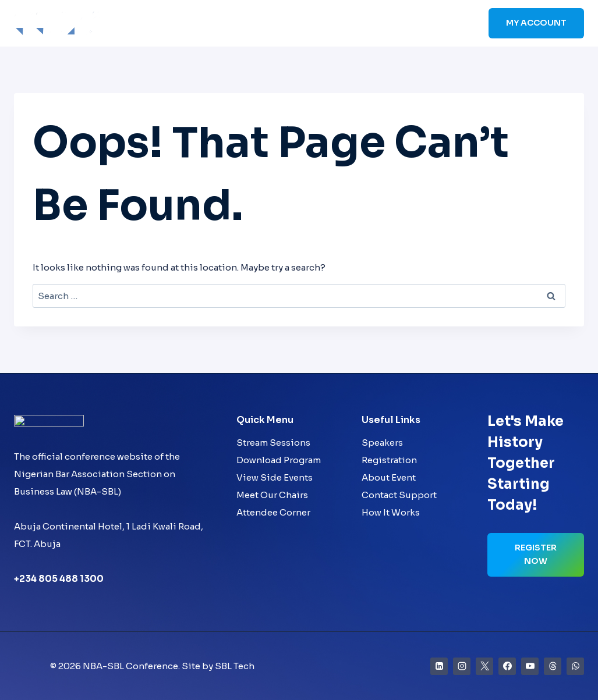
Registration (389, 460)
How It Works (391, 512)
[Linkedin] (439, 666)
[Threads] (553, 666)
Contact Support (399, 495)
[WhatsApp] (575, 666)
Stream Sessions (273, 443)
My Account (536, 23)
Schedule (322, 24)
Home (169, 24)
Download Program (279, 460)
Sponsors (378, 24)
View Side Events (275, 477)
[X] (484, 666)
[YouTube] (530, 666)
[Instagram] (462, 666)
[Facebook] (507, 666)
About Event (389, 477)
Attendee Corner (273, 512)
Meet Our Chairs (272, 495)
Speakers (266, 24)
